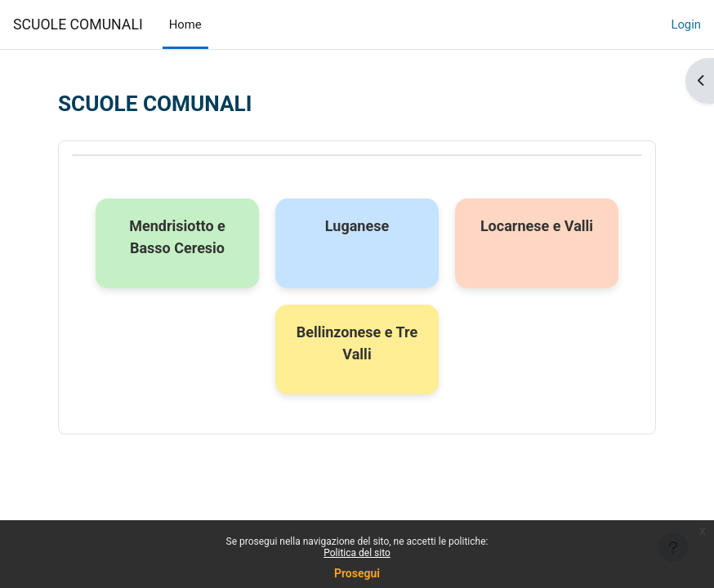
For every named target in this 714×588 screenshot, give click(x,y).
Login (686, 24)
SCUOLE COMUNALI (78, 24)
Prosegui (357, 573)
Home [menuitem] (185, 24)
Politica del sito (357, 553)
